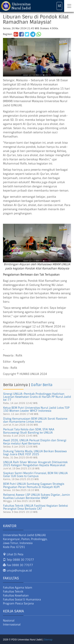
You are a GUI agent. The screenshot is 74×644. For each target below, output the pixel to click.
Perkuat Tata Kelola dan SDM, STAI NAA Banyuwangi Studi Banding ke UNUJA (29, 431)
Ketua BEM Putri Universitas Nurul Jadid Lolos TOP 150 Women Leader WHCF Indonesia (36, 409)
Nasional (9, 621)
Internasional (12, 625)
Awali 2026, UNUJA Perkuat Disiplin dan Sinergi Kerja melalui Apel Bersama (35, 442)
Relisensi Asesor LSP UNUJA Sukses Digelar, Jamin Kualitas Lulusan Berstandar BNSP (37, 496)
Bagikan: (8, 34)
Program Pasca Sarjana (18, 603)
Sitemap (48, 640)
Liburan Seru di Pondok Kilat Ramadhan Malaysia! (36, 19)
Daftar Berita (42, 385)
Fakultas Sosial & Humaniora (22, 599)
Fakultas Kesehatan (16, 596)
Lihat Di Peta (15, 554)
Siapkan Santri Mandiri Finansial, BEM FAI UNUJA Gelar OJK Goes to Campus (35, 475)
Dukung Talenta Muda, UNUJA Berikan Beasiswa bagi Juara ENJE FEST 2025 (35, 453)
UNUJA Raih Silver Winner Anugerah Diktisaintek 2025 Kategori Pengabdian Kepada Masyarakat (35, 464)
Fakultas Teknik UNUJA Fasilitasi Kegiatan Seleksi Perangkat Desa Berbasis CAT (36, 507)
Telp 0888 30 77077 (20, 560)
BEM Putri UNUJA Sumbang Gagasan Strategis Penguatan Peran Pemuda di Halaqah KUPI (34, 485)
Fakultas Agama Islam (18, 588)
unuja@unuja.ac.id (19, 570)
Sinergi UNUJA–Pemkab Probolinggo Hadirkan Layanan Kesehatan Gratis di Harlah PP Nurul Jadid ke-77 (37, 397)
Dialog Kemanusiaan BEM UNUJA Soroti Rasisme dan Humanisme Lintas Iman (35, 420)
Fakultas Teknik (13, 592)
